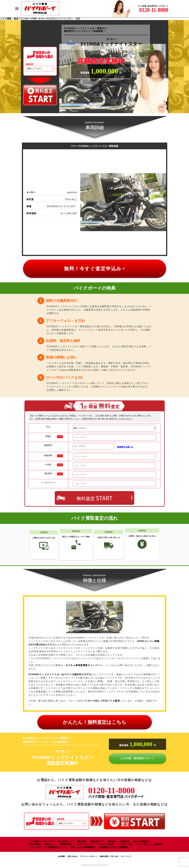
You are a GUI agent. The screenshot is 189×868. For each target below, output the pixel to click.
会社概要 (61, 856)
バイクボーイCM (125, 844)
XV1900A (60, 674)
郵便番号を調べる (125, 447)
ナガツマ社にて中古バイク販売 (103, 701)
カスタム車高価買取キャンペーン (84, 665)
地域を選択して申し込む (109, 856)
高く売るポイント (65, 841)
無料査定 (95, 498)
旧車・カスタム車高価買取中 (83, 847)
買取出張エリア (97, 841)
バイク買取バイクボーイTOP (42, 841)
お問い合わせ (72, 856)
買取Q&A (112, 841)
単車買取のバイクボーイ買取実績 (113, 847)
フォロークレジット (84, 844)
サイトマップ (126, 856)
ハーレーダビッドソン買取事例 (149, 844)
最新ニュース (51, 844)
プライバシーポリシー (89, 856)
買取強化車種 (66, 844)
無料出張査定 (35, 844)
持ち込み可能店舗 (141, 841)
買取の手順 (82, 841)
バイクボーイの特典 (105, 844)
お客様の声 (125, 841)
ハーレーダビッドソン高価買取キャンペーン (48, 847)
